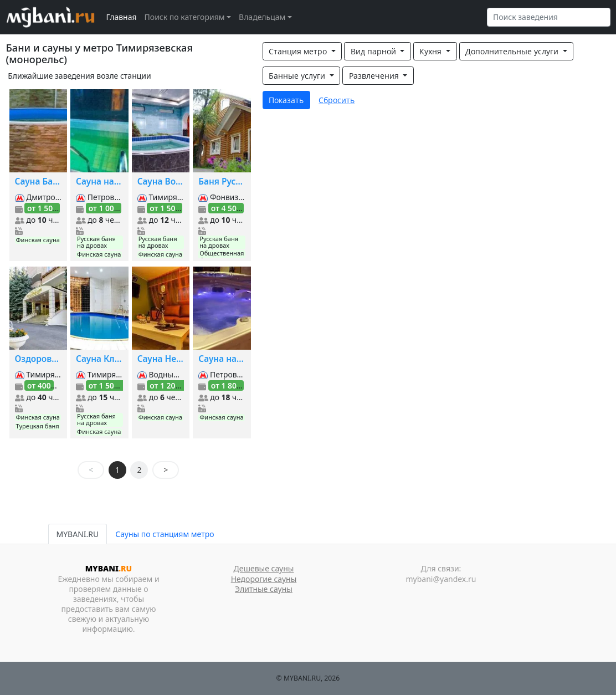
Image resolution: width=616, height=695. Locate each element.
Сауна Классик (99, 359)
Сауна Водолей (161, 182)
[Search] (549, 17)
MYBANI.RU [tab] (78, 534)
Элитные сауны (264, 589)
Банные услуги (298, 76)
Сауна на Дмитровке (222, 359)
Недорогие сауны (264, 579)
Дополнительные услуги (513, 51)
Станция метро (299, 51)
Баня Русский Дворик (222, 182)
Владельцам (262, 17)
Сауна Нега (161, 359)
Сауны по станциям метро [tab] (165, 534)
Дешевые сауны (264, 568)
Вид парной (374, 51)
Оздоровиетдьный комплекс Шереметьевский (38, 359)
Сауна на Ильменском (99, 182)
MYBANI (109, 568)
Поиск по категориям (185, 17)
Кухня (432, 51)
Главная (122, 17)
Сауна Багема (38, 182)
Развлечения (375, 76)
